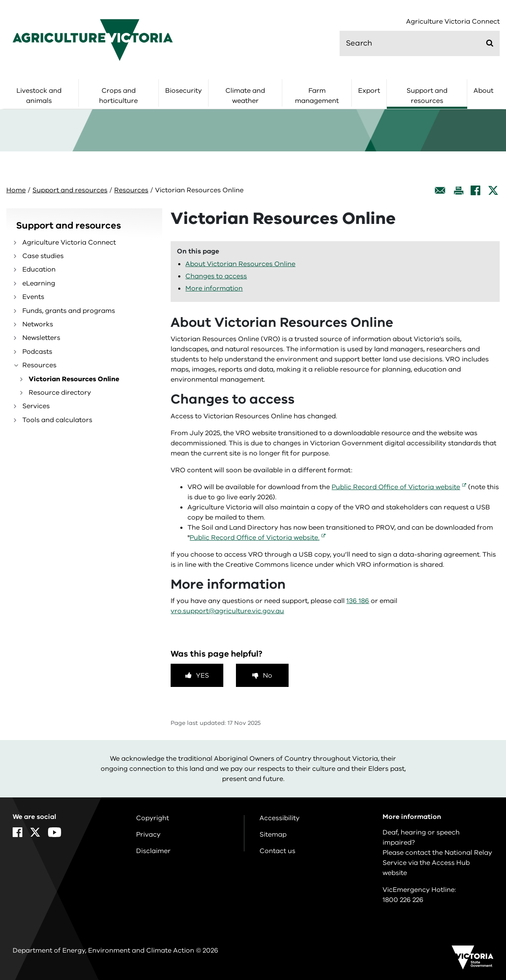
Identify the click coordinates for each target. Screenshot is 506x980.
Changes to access (216, 276)
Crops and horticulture (118, 96)
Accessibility (280, 818)
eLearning (39, 283)
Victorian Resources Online (74, 379)
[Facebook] (475, 190)
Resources (131, 190)
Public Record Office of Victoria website (396, 487)
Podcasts (37, 352)
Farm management (317, 96)
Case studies (43, 256)
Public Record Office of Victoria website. (254, 538)
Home (16, 190)
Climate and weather (245, 96)
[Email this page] (440, 190)
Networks (38, 324)
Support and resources (427, 96)
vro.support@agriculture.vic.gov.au (227, 611)
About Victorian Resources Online (240, 264)
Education (39, 269)
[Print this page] (458, 190)
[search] (420, 43)
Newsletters (41, 338)
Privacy (148, 835)
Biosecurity (183, 91)
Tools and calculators (57, 420)
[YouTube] (55, 832)
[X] (493, 190)
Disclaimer (153, 851)
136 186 (358, 601)
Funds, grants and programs (69, 311)
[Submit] (490, 43)
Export (369, 91)
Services (36, 406)
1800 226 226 (403, 900)
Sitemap (273, 835)
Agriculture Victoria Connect (453, 22)
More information (214, 288)
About (483, 91)
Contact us (277, 851)
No (268, 676)
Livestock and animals (39, 96)
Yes (202, 676)
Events (33, 297)
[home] (93, 40)
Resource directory (60, 393)
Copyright (153, 818)
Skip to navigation (0, 0)
